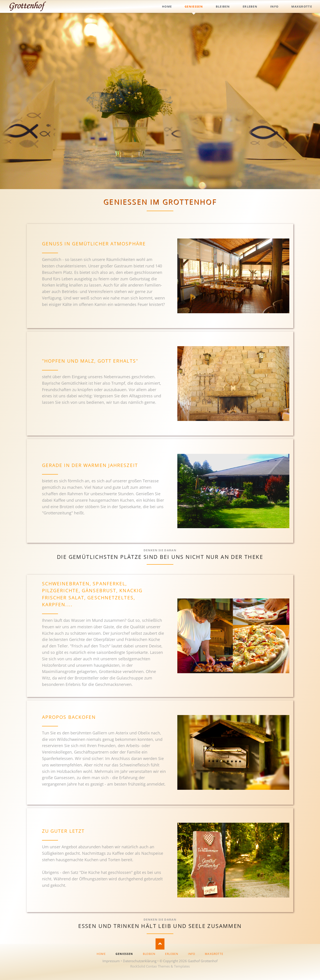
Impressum (111, 961)
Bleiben (149, 954)
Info (192, 954)
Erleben (172, 954)
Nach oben (160, 944)
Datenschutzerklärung (140, 961)
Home (101, 954)
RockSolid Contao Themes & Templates (160, 966)
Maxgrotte (214, 954)
